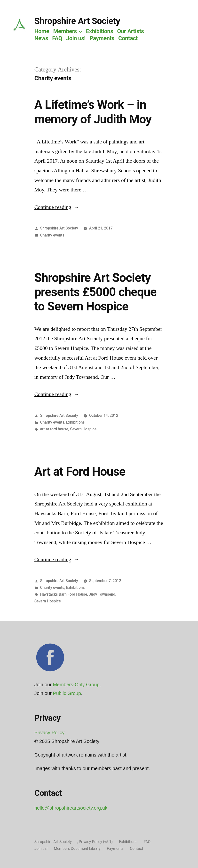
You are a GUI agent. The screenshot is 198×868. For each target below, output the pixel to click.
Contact (128, 38)
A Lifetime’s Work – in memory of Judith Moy (93, 112)
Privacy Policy (49, 733)
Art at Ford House (80, 472)
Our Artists (131, 31)
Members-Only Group (76, 685)
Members (65, 31)
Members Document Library (77, 848)
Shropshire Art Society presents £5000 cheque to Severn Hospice (95, 292)
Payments (102, 38)
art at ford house (54, 429)
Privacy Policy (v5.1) (96, 842)
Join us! (76, 38)
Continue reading (57, 207)
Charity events (52, 235)
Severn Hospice (83, 429)
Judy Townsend (102, 594)
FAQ (57, 38)
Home (42, 31)
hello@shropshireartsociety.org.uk (71, 808)
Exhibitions (100, 31)
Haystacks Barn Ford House (64, 594)
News (41, 38)
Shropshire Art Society (77, 21)
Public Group (67, 693)
